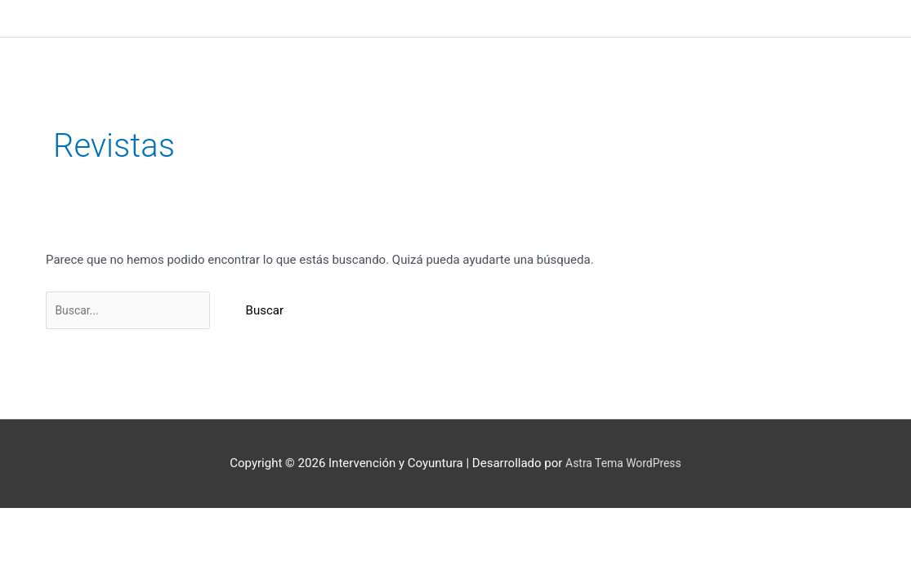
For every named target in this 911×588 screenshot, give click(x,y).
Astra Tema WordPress (623, 465)
